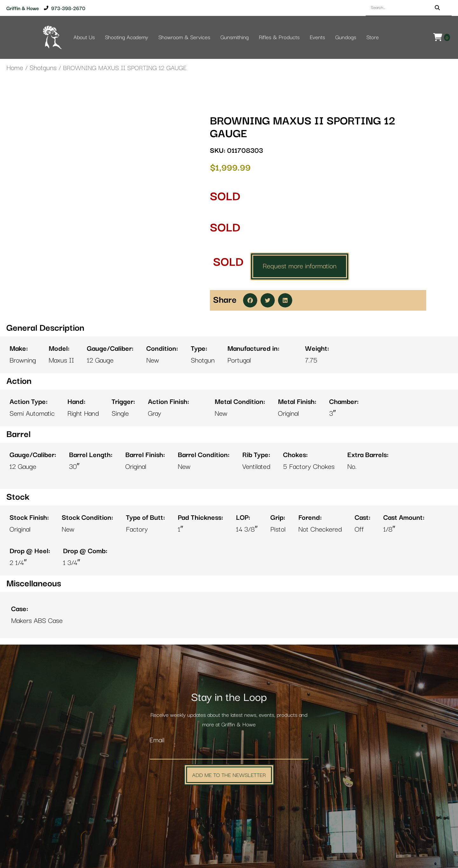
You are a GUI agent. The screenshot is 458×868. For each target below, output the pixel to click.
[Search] (437, 8)
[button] (250, 300)
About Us (84, 38)
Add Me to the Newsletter (229, 775)
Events (317, 38)
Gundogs (346, 38)
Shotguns (43, 68)
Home (15, 68)
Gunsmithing (235, 38)
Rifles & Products (279, 38)
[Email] (229, 753)
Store (373, 38)
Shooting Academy (127, 38)
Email (157, 740)
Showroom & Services (184, 38)
